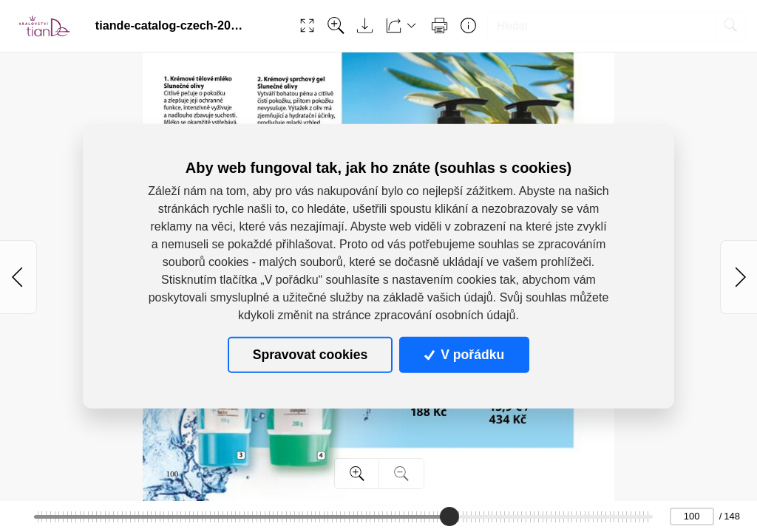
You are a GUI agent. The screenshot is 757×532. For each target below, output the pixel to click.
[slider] (449, 516)
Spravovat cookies (310, 355)
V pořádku (464, 355)
